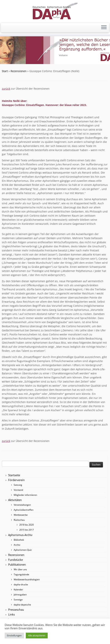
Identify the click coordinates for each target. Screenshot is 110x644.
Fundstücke (15, 560)
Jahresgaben (20, 595)
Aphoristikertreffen (24, 510)
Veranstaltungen (22, 505)
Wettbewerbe (21, 515)
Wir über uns (20, 569)
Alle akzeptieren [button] (37, 635)
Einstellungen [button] (14, 635)
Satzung (18, 485)
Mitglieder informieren (25, 495)
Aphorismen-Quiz (23, 550)
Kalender (18, 590)
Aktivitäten (15, 500)
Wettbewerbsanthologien (27, 579)
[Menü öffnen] (104, 28)
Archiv (17, 545)
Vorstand (18, 490)
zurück (6, 89)
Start (5, 71)
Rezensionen (19, 71)
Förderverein (16, 480)
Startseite (14, 475)
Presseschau (16, 610)
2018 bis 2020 (27, 525)
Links (12, 614)
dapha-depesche (22, 605)
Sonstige (18, 600)
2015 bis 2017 (27, 530)
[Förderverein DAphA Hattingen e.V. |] (55, 11)
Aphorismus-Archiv (20, 535)
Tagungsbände (21, 574)
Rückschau (19, 520)
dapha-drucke (21, 584)
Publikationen (17, 564)
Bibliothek (19, 540)
